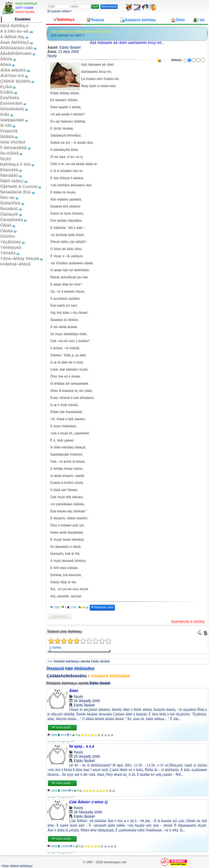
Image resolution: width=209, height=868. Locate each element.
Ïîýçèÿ (6, 159)
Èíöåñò (7, 92)
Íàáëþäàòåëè (12, 120)
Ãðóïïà (6, 59)
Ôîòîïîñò (8, 236)
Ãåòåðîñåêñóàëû (16, 53)
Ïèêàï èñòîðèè (13, 142)
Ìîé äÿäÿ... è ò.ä (82, 746)
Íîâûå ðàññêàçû (14, 26)
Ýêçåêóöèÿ (10, 242)
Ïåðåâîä (7, 137)
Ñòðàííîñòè (10, 203)
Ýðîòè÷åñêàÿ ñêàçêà (20, 258)
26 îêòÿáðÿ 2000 (87, 701)
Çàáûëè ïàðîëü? (60, 11)
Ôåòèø (7, 231)
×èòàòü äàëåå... (62, 728)
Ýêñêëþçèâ (11, 247)
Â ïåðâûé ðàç (12, 37)
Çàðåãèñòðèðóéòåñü (67, 676)
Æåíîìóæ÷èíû (12, 76)
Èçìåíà (6, 87)
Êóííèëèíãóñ (11, 103)
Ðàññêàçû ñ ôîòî (15, 164)
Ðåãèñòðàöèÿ (109, 7)
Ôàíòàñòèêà (12, 220)
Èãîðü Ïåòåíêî (70, 48)
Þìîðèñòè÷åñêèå (15, 264)
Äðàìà (6, 64)
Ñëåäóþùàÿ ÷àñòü (102, 607)
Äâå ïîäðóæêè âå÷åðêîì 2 (68, 35)
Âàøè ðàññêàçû (15, 42)
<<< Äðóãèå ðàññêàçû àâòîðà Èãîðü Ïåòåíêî (79, 661)
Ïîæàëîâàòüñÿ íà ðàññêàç (188, 621)
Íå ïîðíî (6, 125)
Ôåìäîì (6, 225)
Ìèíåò (5, 114)
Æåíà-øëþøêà (13, 70)
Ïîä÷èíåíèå (9, 153)
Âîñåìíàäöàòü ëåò (16, 48)
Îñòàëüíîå (9, 131)
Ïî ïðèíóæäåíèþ (13, 148)
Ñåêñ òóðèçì (12, 181)
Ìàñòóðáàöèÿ (12, 109)
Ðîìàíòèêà (9, 170)
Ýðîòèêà (8, 253)
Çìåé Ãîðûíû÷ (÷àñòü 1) (88, 802)
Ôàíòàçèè (9, 214)
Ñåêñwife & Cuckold (19, 186)
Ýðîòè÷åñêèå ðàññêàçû (17, 866)
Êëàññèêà (10, 98)
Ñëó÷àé (7, 197)
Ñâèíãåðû (9, 175)
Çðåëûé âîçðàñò (15, 81)
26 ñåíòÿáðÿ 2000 (88, 812)
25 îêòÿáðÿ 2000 (87, 757)
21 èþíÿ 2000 (69, 52)
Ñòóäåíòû (9, 209)
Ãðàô (74, 691)
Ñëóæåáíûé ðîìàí (16, 192)
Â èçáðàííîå (60, 616)
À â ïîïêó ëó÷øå (14, 31)
